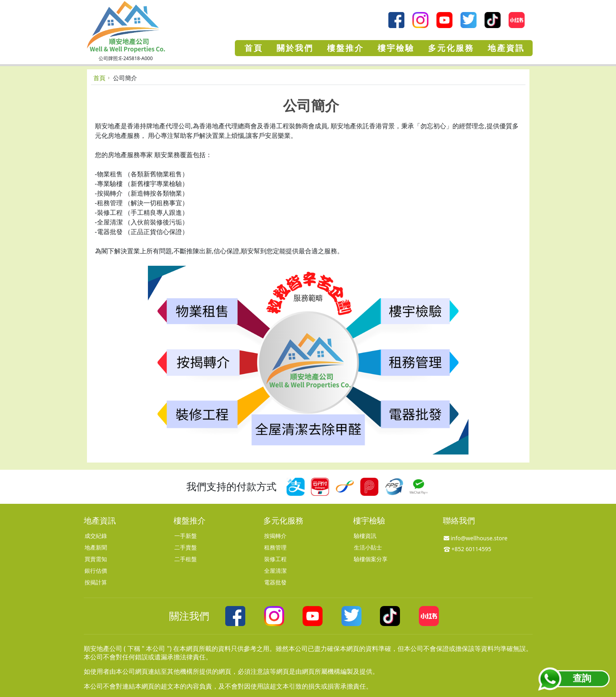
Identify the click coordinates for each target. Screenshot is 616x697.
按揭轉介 (275, 536)
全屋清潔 (275, 571)
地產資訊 (100, 520)
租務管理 (275, 547)
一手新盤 (186, 536)
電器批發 (275, 582)
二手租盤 (186, 559)
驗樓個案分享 (371, 559)
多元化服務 (283, 520)
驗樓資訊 (365, 536)
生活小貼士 (368, 547)
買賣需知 (96, 559)
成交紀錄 (96, 536)
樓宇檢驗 (369, 520)
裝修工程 (275, 559)
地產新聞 (96, 547)
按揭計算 (96, 582)
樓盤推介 (190, 520)
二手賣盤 (186, 547)
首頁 (99, 78)
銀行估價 (96, 571)
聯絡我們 (459, 520)
